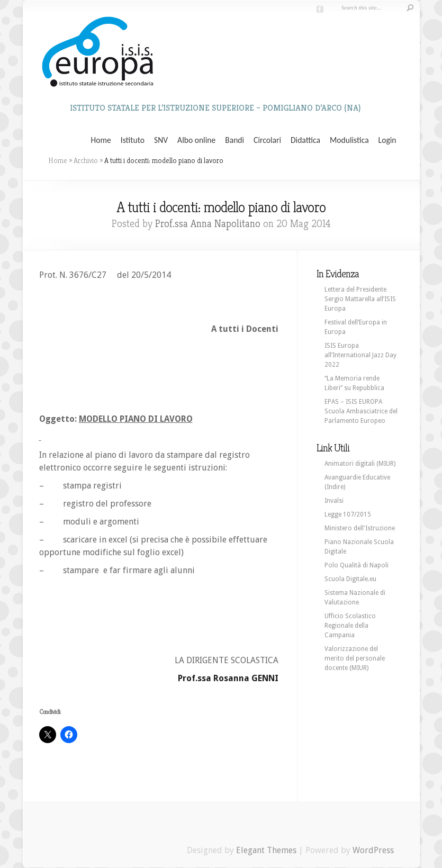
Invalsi (334, 501)
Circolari (267, 140)
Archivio (86, 160)
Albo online (196, 140)
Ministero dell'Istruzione (360, 528)
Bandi (234, 140)
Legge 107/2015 (348, 514)
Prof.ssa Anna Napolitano (208, 224)
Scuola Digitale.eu (350, 579)
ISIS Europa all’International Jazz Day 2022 (360, 355)
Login (387, 140)
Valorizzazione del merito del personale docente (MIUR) (355, 658)
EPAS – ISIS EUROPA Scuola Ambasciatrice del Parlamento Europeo (361, 411)
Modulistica (349, 140)
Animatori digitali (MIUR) (360, 464)
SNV (161, 140)
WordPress (373, 850)
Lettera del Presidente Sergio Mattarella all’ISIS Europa (360, 299)
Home (101, 140)
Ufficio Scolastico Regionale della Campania (350, 626)
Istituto (133, 140)
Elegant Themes (266, 850)
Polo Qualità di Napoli (357, 565)
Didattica (305, 140)
